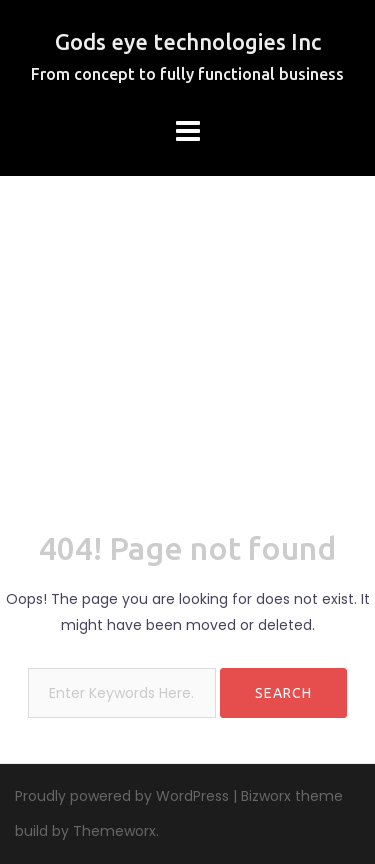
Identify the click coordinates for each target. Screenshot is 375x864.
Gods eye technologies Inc (188, 41)
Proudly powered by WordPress (122, 796)
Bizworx (266, 796)
